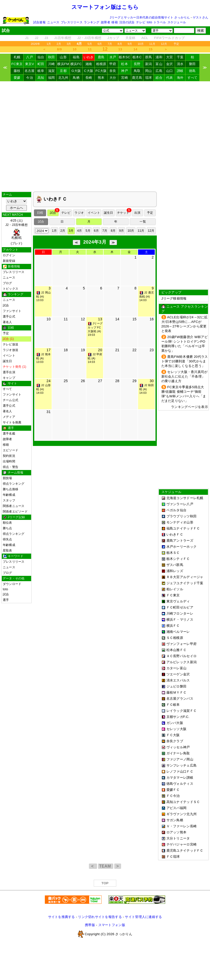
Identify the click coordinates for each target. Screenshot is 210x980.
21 (117, 350)
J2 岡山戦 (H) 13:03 (43, 296)
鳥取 (137, 71)
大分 (113, 78)
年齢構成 (9, 495)
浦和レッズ (175, 571)
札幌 (17, 57)
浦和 (159, 57)
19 (83, 350)
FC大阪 (101, 71)
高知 (41, 78)
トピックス (11, 289)
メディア (9, 417)
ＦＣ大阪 (173, 735)
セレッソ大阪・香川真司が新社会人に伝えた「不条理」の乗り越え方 (185, 376)
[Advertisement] (105, 136)
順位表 (7, 523)
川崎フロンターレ (180, 613)
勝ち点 (7, 528)
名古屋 (30, 71)
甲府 (113, 64)
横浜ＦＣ (173, 626)
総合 (159, 78)
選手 (6, 600)
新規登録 (9, 261)
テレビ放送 (11, 344)
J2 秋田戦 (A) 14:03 (147, 389)
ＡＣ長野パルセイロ (182, 656)
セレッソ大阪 (177, 729)
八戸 (30, 57)
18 (66, 350)
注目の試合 (127, 22)
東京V (30, 64)
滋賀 (52, 71)
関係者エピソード (15, 512)
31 (49, 412)
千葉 (180, 57)
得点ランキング (14, 484)
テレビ (141, 22)
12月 (164, 44)
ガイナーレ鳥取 (178, 753)
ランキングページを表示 (189, 407)
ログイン (9, 255)
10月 (141, 44)
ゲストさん (201, 17)
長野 (137, 64)
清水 (180, 64)
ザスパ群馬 (175, 565)
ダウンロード (12, 584)
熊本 (101, 78)
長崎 (89, 78)
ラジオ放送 (11, 350)
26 (83, 381)
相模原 (101, 64)
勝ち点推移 (11, 489)
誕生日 (7, 361)
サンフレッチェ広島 (182, 765)
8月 (120, 44)
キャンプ (9, 378)
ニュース (53, 22)
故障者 (106, 22)
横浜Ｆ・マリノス (180, 620)
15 (151, 49)
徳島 (192, 71)
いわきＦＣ (175, 534)
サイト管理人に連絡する (143, 917)
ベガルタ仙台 (177, 510)
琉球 (149, 78)
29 (135, 381)
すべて (193, 78)
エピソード (11, 450)
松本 (125, 64)
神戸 (125, 71)
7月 (110, 44)
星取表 (7, 551)
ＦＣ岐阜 (173, 705)
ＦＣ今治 (173, 796)
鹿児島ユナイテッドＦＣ (185, 850)
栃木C (137, 57)
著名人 (7, 322)
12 (83, 319)
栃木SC (125, 57)
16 (152, 319)
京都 (63, 71)
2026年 (35, 44)
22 (135, 350)
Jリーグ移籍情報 (174, 298)
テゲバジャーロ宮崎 (182, 844)
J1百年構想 (63, 38)
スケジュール (177, 22)
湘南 (89, 64)
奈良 (113, 71)
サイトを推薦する (62, 917)
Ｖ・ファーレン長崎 (182, 826)
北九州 (63, 78)
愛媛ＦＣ (173, 790)
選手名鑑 (9, 434)
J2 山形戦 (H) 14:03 (43, 389)
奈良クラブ (175, 741)
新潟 (149, 64)
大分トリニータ (178, 838)
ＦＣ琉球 (173, 857)
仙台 (41, 57)
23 (152, 350)
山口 (170, 71)
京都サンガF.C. (178, 717)
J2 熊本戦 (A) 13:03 (43, 358)
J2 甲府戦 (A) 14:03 (95, 358)
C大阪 (89, 71)
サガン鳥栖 (175, 820)
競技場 (7, 478)
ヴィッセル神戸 (178, 747)
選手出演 (9, 372)
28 (117, 381)
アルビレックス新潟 (182, 662)
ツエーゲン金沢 (178, 674)
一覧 (143, 222)
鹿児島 (137, 78)
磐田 (192, 64)
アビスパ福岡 (177, 808)
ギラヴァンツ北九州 (182, 814)
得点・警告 (11, 467)
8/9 (59, 49)
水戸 (113, 57)
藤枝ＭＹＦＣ (177, 692)
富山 (159, 64)
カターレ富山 (177, 668)
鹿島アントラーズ (180, 541)
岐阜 (41, 71)
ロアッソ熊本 (177, 832)
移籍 (114, 22)
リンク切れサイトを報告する (100, 917)
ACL (145, 38)
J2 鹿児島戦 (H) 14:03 (147, 296)
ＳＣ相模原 (175, 638)
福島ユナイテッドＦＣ (183, 528)
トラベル (160, 22)
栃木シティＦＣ (178, 559)
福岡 (52, 78)
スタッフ (9, 500)
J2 (37, 38)
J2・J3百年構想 (89, 38)
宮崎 (125, 78)
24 (49, 381)
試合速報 (39, 22)
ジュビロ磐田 (177, 686)
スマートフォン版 (112, 925)
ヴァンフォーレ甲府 (182, 644)
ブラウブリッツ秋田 (182, 516)
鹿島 (101, 57)
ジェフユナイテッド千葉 (185, 583)
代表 (170, 78)
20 (100, 350)
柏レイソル (175, 589)
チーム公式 (11, 400)
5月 (90, 44)
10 (75, 49)
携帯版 (90, 925)
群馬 (149, 57)
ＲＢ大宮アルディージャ (185, 577)
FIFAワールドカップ (169, 38)
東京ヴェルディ (178, 601)
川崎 (52, 64)
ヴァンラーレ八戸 (180, 504)
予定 (176, 44)
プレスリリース (72, 22)
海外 (180, 78)
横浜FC (76, 64)
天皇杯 (130, 38)
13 (120, 49)
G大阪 (76, 71)
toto (150, 22)
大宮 (170, 57)
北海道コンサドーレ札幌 (185, 498)
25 (66, 381)
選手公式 (9, 317)
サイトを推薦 (12, 422)
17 (49, 350)
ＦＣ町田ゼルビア (180, 607)
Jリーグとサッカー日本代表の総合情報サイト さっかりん (150, 17)
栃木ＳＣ (173, 553)
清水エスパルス (178, 680)
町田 (41, 64)
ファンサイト (12, 311)
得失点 (7, 539)
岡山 (149, 71)
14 (135, 49)
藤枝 (17, 71)
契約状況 (9, 456)
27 (100, 381)
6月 (100, 44)
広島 (159, 71)
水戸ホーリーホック (182, 547)
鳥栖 (76, 78)
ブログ (7, 283)
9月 (130, 44)
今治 (30, 78)
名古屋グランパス (180, 699)
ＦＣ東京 (173, 595)
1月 (49, 44)
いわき (89, 57)
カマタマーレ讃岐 (180, 778)
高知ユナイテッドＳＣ (183, 802)
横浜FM (63, 64)
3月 (69, 44)
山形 (63, 57)
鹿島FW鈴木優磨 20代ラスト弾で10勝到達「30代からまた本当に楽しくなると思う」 (185, 361)
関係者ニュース (14, 506)
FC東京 (17, 64)
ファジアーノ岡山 (180, 759)
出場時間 (9, 461)
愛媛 (17, 78)
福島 (76, 57)
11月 (152, 44)
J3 (46, 38)
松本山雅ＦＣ (177, 650)
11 (90, 49)
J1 (27, 38)
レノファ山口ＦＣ (180, 771)
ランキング (92, 22)
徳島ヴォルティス (180, 784)
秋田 (52, 57)
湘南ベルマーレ (178, 632)
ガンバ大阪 (175, 723)
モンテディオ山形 (180, 522)
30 (152, 381)
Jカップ (113, 38)
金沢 (170, 64)
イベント (9, 356)
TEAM (106, 866)
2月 (59, 44)
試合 (6, 305)
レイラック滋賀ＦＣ (182, 711)
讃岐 (180, 71)
